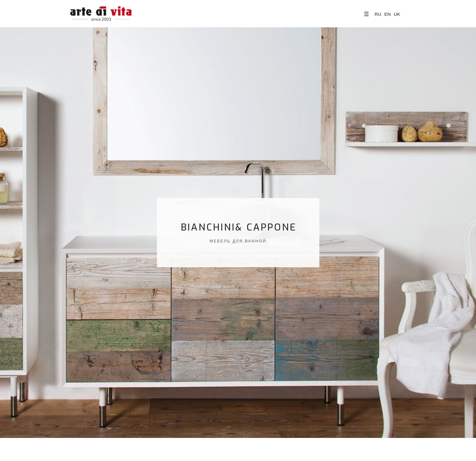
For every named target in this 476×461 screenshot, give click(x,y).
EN (388, 14)
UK (397, 14)
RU (378, 14)
